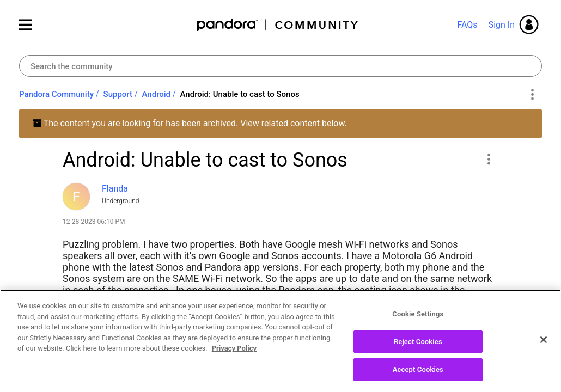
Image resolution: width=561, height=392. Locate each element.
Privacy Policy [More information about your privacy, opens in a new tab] (234, 349)
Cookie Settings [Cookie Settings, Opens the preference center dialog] (418, 314)
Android (157, 94)
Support (118, 94)
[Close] (544, 340)
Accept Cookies (418, 370)
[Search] (280, 66)
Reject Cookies (418, 342)
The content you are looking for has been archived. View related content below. (190, 123)
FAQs (467, 25)
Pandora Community (278, 25)
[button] (488, 159)
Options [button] (532, 95)
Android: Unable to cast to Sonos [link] (240, 94)
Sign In (502, 25)
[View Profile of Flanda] (115, 189)
